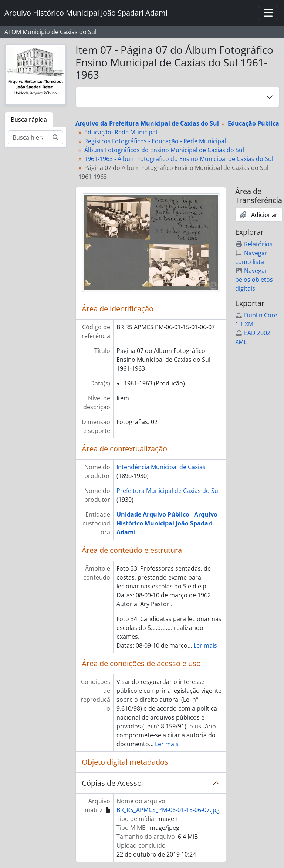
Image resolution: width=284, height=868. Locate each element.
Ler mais (205, 645)
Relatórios (254, 244)
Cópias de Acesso (112, 783)
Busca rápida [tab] (29, 120)
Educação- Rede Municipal (121, 132)
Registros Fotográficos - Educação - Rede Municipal (155, 141)
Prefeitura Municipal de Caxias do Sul (168, 491)
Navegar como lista (251, 257)
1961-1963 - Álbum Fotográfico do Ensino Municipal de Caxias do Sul (179, 159)
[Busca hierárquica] (28, 137)
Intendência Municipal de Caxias (161, 467)
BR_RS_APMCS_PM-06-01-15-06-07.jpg (168, 810)
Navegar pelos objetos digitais (254, 280)
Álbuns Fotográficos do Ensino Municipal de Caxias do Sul (164, 150)
